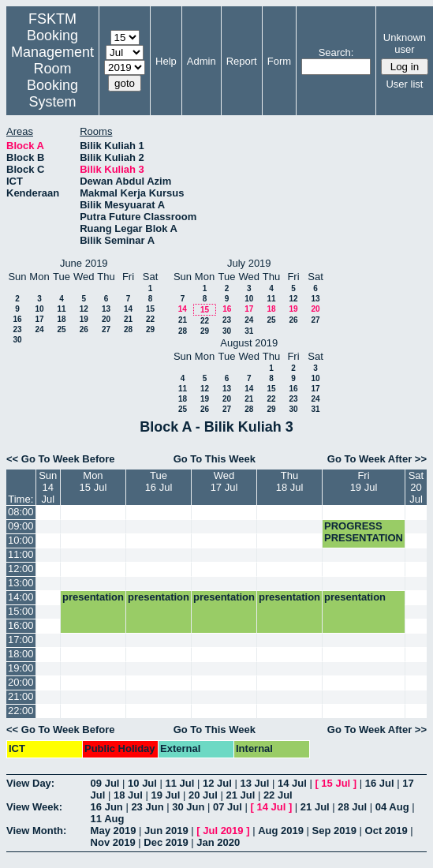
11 (61, 309)
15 (150, 309)
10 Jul (142, 783)
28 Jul (352, 807)
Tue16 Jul (159, 481)
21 (128, 319)
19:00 (21, 668)
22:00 (21, 711)
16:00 (21, 625)
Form (279, 61)
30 (17, 340)
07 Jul (228, 807)
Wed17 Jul (224, 481)
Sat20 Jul (416, 487)
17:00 (21, 640)
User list (404, 84)
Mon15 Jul (93, 481)
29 (150, 329)
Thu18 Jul (290, 481)
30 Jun (188, 807)
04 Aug (392, 807)
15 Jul (336, 783)
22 (150, 319)
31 (249, 331)
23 (17, 329)
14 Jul (292, 783)
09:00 (21, 526)
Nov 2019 (113, 842)
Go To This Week (215, 459)
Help (166, 61)
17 (39, 319)
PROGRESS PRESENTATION (364, 532)
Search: (336, 52)
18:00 (21, 654)
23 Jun (147, 807)
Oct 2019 (386, 831)
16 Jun (107, 807)
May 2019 (114, 831)
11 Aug (108, 819)
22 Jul (278, 795)
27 (106, 329)
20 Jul (203, 795)
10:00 (21, 540)
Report (242, 61)
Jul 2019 (223, 831)
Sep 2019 (334, 831)
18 (61, 319)
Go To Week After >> (377, 459)
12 (84, 309)
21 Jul (240, 795)
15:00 (21, 611)
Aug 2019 (281, 831)
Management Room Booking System (52, 77)
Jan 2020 (218, 842)
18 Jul (128, 795)
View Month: (36, 831)
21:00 (21, 696)
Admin (202, 61)
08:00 (21, 512)
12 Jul (217, 783)
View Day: (30, 783)
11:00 (21, 554)
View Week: (34, 807)
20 (106, 319)
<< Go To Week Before (61, 459)
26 (84, 329)
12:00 (21, 569)
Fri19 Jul (364, 481)
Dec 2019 (166, 842)
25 (61, 329)
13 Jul (254, 783)
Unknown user (405, 43)
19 (84, 319)
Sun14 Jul (48, 487)
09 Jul (105, 783)
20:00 (21, 682)
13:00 (21, 583)
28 (128, 329)
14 (128, 309)
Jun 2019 (166, 831)
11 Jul (180, 783)
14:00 (21, 597)
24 (39, 329)
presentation (93, 597)
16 (17, 319)
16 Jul (380, 783)
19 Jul (165, 795)
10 (39, 309)
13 (106, 309)
